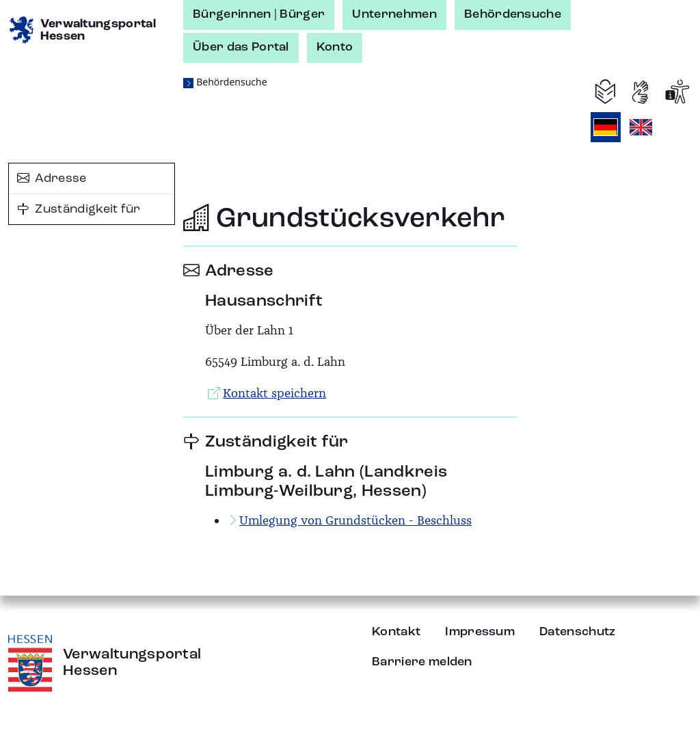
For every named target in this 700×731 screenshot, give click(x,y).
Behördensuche (513, 14)
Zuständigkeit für (79, 209)
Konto (335, 47)
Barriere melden (422, 662)
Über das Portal (241, 47)
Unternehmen (394, 14)
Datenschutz (578, 632)
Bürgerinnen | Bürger (259, 14)
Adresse (52, 178)
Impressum (480, 632)
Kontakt (396, 632)
